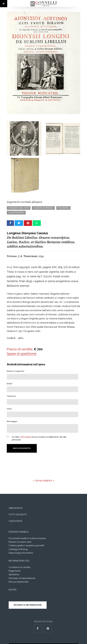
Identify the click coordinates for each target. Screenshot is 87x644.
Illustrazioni (16, 213)
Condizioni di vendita (19, 567)
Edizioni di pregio (43, 208)
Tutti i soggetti (18, 515)
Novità (13, 590)
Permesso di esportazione (22, 578)
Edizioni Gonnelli (19, 532)
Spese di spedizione (22, 354)
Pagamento (15, 571)
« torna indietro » (44, 481)
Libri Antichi (16, 508)
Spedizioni (14, 574)
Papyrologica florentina (21, 553)
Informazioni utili (19, 561)
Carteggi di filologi (18, 549)
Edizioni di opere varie (20, 542)
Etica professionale (18, 582)
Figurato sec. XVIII (19, 208)
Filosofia (63, 208)
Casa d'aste (15, 521)
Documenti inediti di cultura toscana (27, 538)
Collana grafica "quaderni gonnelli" (27, 546)
